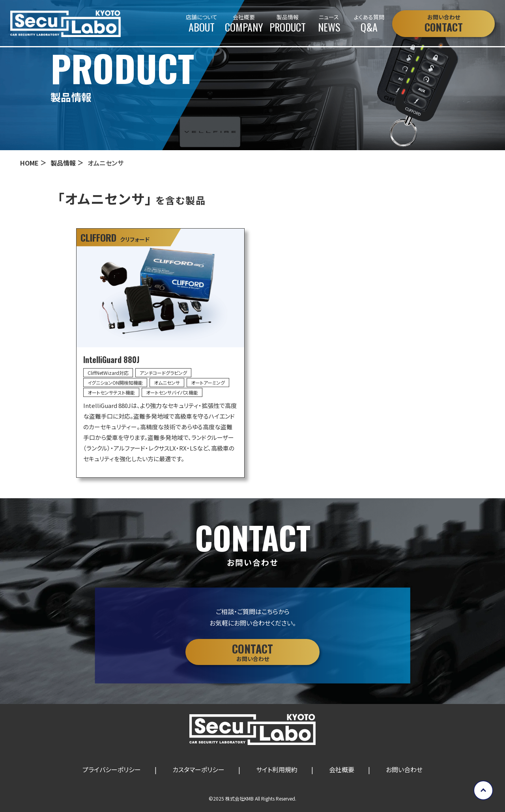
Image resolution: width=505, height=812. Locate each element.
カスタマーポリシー (198, 769)
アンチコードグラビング (163, 373)
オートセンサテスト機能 (111, 392)
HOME (29, 163)
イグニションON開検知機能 (115, 383)
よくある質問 (369, 24)
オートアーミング (208, 383)
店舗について (202, 24)
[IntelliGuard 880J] (160, 353)
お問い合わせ (404, 769)
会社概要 (244, 24)
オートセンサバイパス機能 (172, 392)
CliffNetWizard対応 (108, 373)
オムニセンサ (167, 383)
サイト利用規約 (277, 769)
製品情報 (288, 24)
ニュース (329, 24)
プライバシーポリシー (112, 769)
